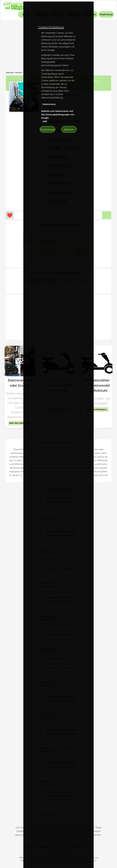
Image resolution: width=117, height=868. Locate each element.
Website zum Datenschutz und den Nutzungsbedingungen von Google (58, 115)
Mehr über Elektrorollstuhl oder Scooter (20, 423)
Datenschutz (49, 104)
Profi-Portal (106, 14)
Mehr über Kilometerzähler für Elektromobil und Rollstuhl (97, 409)
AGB (45, 121)
